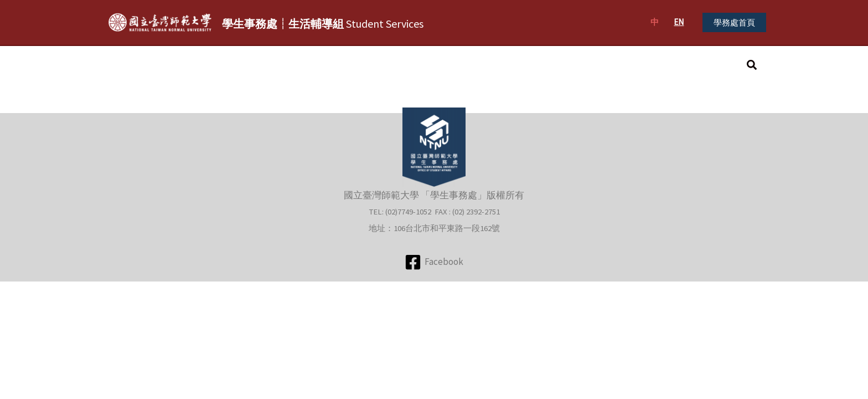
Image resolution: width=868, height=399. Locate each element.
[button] (734, 22)
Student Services (323, 24)
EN (679, 22)
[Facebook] (434, 262)
